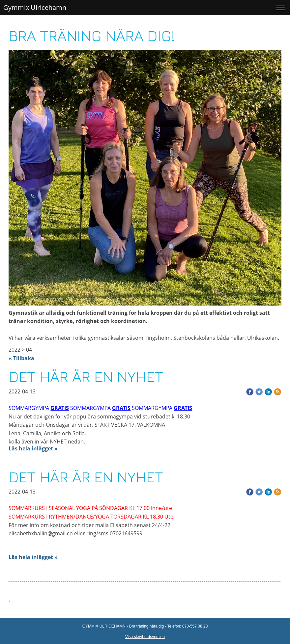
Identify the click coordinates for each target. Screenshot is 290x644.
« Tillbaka (21, 358)
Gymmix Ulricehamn (35, 7)
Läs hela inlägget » (33, 448)
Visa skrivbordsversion (145, 637)
